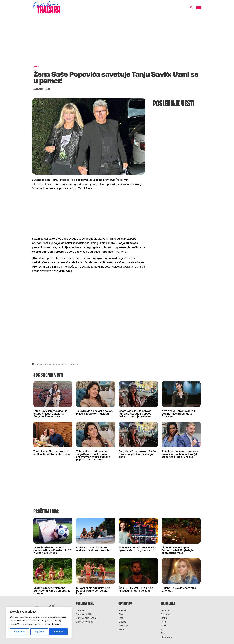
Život (164, 633)
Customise (20, 632)
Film (121, 614)
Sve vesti (166, 614)
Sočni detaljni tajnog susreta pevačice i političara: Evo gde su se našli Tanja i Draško (180, 454)
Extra (164, 618)
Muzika (122, 622)
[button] (191, 7)
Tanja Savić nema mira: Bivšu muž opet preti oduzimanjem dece (137, 454)
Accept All (58, 632)
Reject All (39, 632)
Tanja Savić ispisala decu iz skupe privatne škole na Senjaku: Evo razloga (50, 414)
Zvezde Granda (71, 364)
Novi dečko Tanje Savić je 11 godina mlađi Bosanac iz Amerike (179, 414)
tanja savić (57, 364)
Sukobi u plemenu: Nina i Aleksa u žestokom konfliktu (94, 549)
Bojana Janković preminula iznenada (179, 590)
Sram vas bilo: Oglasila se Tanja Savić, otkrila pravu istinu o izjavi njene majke (135, 414)
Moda (164, 626)
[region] (39, 622)
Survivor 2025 (84, 614)
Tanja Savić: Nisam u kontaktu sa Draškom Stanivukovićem (52, 453)
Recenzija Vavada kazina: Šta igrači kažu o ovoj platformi (137, 549)
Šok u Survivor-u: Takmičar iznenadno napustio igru (137, 590)
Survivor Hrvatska (86, 618)
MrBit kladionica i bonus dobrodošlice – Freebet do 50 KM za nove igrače (52, 550)
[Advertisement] (117, 41)
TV (162, 630)
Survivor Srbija (84, 622)
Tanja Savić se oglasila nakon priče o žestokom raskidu (94, 413)
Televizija (123, 626)
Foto (121, 618)
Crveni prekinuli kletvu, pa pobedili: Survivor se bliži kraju (93, 591)
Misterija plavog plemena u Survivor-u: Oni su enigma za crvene (52, 591)
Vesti (121, 630)
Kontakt (123, 611)
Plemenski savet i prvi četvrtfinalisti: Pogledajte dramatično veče (178, 550)
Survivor (81, 611)
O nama (165, 611)
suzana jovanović (43, 364)
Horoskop (166, 637)
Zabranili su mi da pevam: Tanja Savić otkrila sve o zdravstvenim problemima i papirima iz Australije (94, 456)
